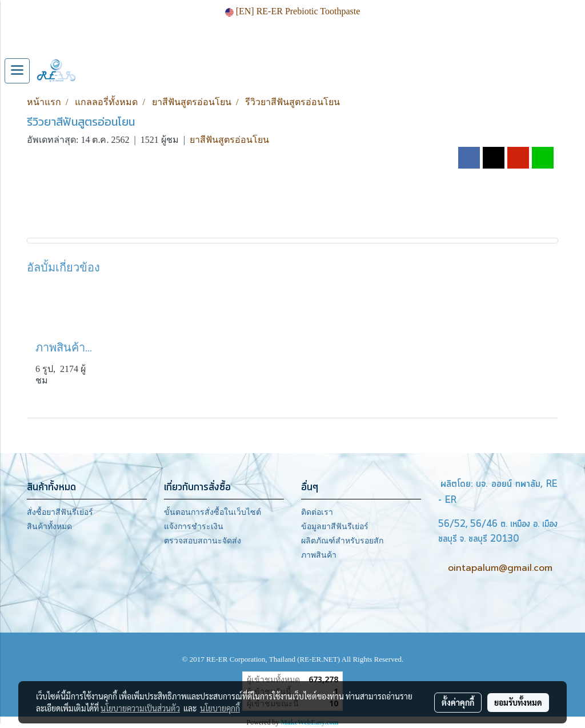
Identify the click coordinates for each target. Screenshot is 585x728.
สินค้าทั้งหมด (49, 527)
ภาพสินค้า (319, 555)
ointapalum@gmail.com (500, 568)
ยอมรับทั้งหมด (518, 702)
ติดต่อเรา (317, 512)
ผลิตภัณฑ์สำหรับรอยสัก (342, 541)
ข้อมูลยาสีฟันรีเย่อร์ (335, 527)
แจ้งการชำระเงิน (194, 527)
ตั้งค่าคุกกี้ (458, 702)
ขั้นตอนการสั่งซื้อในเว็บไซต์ (213, 512)
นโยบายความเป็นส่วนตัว (140, 708)
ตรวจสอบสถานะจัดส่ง (203, 541)
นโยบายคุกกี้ (220, 708)
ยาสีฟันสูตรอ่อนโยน (229, 140)
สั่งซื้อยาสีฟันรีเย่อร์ (60, 512)
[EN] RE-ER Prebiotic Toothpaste (293, 11)
